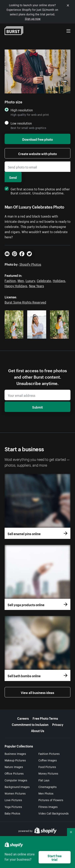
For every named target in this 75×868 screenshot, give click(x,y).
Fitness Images (48, 807)
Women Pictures (15, 793)
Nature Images (14, 767)
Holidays (59, 280)
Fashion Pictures (49, 753)
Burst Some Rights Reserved (25, 302)
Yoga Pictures (13, 807)
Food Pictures (47, 767)
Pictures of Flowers (51, 800)
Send (13, 177)
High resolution (22, 110)
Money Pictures (48, 773)
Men (21, 280)
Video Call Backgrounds (53, 813)
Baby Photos (12, 813)
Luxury (30, 280)
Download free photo (37, 139)
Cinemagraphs (47, 787)
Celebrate (44, 280)
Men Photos (46, 793)
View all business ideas (37, 692)
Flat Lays (44, 780)
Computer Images (16, 780)
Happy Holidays (16, 285)
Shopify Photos (30, 264)
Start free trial (55, 857)
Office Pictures (14, 773)
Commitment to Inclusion (30, 724)
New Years (36, 285)
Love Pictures (13, 800)
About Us (38, 730)
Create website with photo (37, 153)
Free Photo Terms (45, 718)
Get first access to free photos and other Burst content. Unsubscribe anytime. (37, 191)
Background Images (17, 787)
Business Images (15, 753)
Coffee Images (48, 760)
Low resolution (21, 123)
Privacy (58, 724)
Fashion (10, 280)
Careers (23, 718)
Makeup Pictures (15, 760)
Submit (37, 407)
